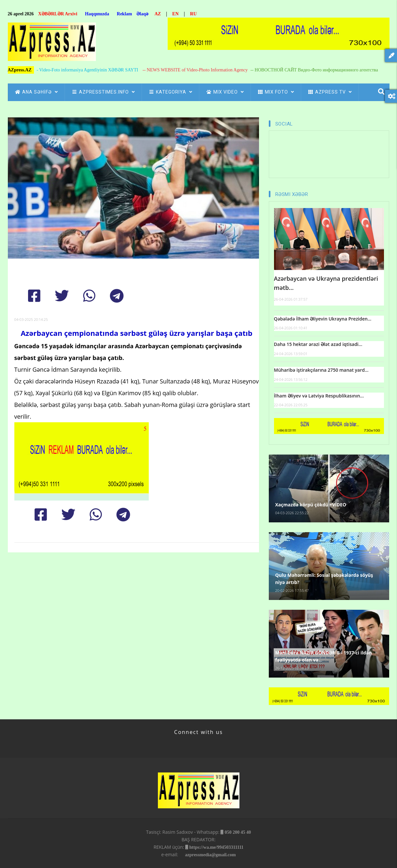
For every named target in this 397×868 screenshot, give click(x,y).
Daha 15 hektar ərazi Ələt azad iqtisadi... (318, 344)
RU (193, 14)
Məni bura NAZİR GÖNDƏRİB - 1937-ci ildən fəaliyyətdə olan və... (324, 656)
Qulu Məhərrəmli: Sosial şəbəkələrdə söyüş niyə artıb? (324, 579)
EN (175, 14)
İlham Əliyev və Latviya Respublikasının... (319, 396)
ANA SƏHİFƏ (36, 92)
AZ (158, 14)
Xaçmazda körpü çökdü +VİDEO (311, 505)
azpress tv (330, 92)
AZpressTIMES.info (103, 92)
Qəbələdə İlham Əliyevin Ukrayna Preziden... (323, 319)
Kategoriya (170, 92)
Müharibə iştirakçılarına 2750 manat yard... (321, 370)
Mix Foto (276, 92)
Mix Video (225, 92)
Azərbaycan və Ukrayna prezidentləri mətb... (326, 283)
